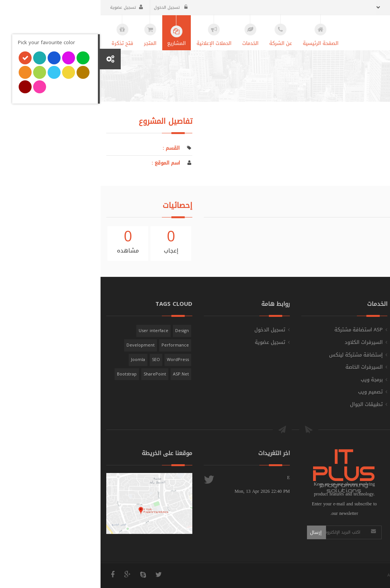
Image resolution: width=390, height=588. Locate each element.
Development (40, 345)
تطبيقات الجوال (266, 404)
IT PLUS (361, 575)
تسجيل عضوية (26, 7)
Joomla (38, 360)
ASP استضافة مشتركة (258, 330)
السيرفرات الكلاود (263, 342)
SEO (55, 360)
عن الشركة (368, 342)
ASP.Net (80, 374)
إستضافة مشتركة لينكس (255, 355)
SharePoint (54, 374)
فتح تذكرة (369, 367)
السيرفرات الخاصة (264, 367)
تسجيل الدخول (70, 7)
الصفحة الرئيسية (339, 95)
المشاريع (370, 355)
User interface (53, 331)
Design (82, 331)
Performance (75, 345)
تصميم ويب (270, 392)
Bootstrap (26, 374)
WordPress (77, 360)
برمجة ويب (271, 379)
